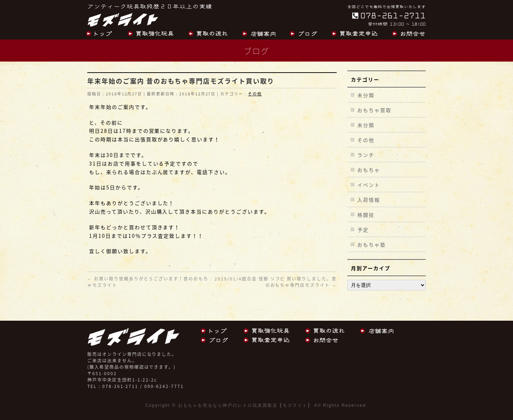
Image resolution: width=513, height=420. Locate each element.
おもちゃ (369, 170)
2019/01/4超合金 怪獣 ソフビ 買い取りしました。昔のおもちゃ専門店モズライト (276, 282)
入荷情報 (369, 200)
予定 (363, 230)
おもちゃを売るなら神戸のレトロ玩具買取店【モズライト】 (245, 405)
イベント (369, 185)
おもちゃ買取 (374, 110)
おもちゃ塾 (372, 245)
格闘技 (366, 215)
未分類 (366, 95)
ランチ (366, 155)
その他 (255, 94)
